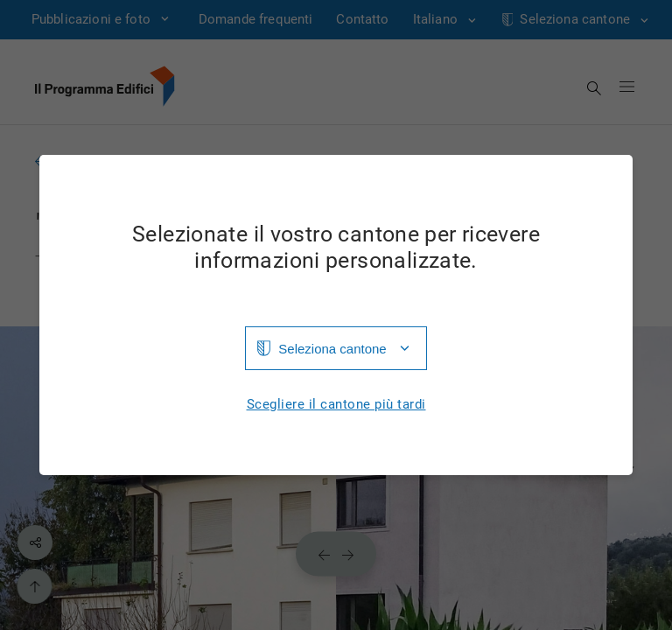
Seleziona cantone (332, 349)
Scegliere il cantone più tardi (336, 405)
